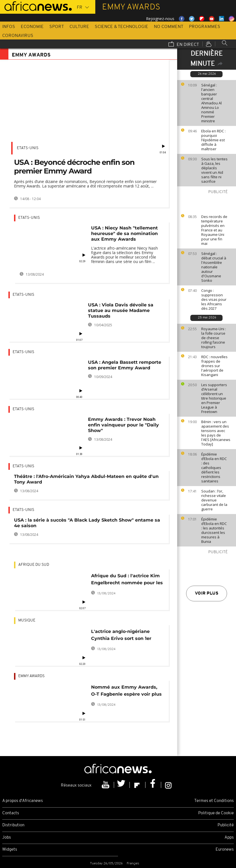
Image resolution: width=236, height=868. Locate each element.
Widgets (10, 850)
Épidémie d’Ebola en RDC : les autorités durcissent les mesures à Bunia (214, 530)
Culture (79, 27)
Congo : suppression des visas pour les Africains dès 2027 (214, 299)
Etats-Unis (28, 148)
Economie (32, 27)
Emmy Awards (31, 676)
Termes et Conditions (214, 801)
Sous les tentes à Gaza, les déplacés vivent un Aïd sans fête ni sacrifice (214, 170)
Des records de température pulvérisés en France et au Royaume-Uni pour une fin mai (214, 230)
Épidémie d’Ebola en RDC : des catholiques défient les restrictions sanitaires (214, 468)
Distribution (13, 825)
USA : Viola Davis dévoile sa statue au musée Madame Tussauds (121, 310)
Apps (229, 838)
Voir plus (207, 593)
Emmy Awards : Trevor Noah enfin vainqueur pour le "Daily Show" (123, 425)
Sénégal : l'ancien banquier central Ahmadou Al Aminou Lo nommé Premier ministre (211, 103)
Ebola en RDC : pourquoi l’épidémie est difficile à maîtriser (213, 140)
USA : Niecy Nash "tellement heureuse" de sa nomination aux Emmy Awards (124, 234)
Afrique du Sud (34, 565)
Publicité (226, 825)
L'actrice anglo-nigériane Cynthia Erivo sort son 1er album (121, 636)
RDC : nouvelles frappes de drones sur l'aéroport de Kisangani (214, 366)
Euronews (225, 850)
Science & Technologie (122, 27)
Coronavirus (18, 36)
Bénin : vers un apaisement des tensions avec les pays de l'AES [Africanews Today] (216, 433)
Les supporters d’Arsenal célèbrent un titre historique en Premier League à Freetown (214, 398)
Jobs (7, 838)
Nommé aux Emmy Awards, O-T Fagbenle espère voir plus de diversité (126, 692)
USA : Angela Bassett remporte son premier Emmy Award (125, 365)
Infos (9, 27)
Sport (57, 27)
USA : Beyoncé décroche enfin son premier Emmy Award (74, 167)
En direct (184, 44)
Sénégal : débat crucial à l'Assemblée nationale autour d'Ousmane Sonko (214, 267)
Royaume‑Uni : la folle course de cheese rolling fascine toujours (214, 338)
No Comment (169, 27)
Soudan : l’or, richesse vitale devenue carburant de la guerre (214, 500)
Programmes (205, 27)
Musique (27, 620)
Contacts (11, 813)
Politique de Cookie (216, 813)
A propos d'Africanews (23, 801)
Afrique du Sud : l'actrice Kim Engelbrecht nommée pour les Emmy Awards (127, 580)
